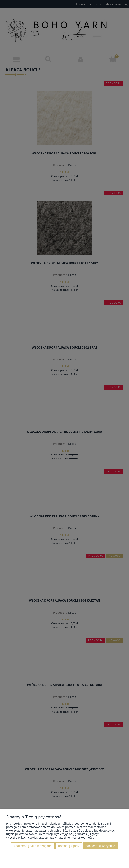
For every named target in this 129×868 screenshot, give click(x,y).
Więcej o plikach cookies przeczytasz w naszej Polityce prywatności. (50, 837)
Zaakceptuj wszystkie (100, 846)
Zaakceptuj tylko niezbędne (33, 846)
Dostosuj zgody (69, 846)
